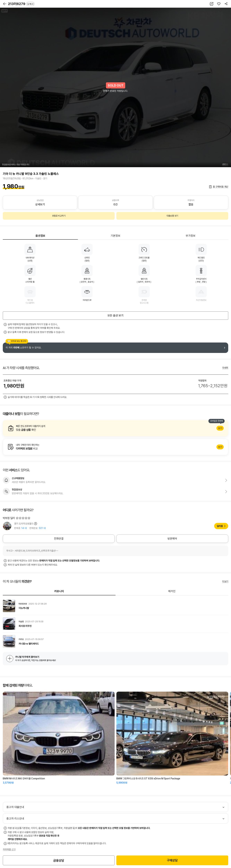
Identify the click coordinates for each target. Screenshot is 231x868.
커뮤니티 (59, 591)
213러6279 (21, 4)
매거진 (172, 591)
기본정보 (115, 236)
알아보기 (115, 428)
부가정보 (191, 236)
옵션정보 (40, 236)
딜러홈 (220, 526)
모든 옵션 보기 (115, 315)
